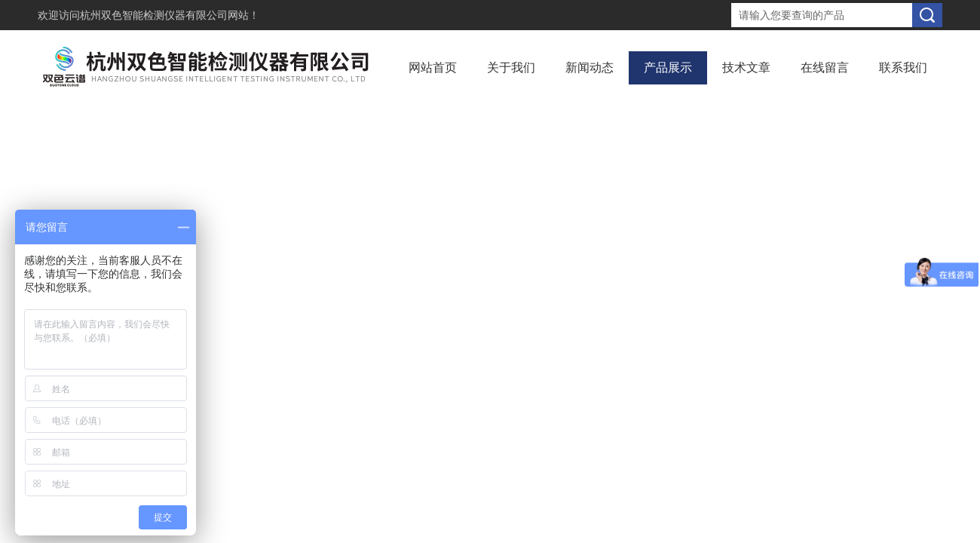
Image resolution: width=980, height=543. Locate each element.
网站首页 (433, 67)
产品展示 (668, 67)
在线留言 (825, 67)
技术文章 (746, 67)
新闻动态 (590, 67)
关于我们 (511, 67)
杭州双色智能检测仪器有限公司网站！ (170, 15)
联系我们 (903, 67)
